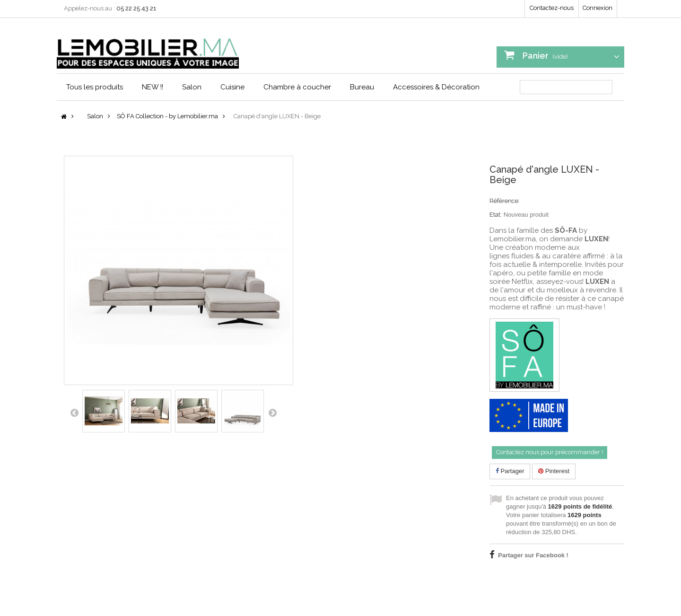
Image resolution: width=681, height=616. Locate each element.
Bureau (362, 87)
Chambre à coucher (297, 87)
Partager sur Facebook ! (533, 555)
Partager (510, 471)
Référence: (505, 201)
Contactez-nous (552, 8)
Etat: (496, 215)
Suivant (272, 413)
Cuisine (232, 87)
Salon (192, 87)
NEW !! (153, 87)
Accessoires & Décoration (436, 87)
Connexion (598, 8)
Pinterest (554, 471)
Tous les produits (95, 87)
